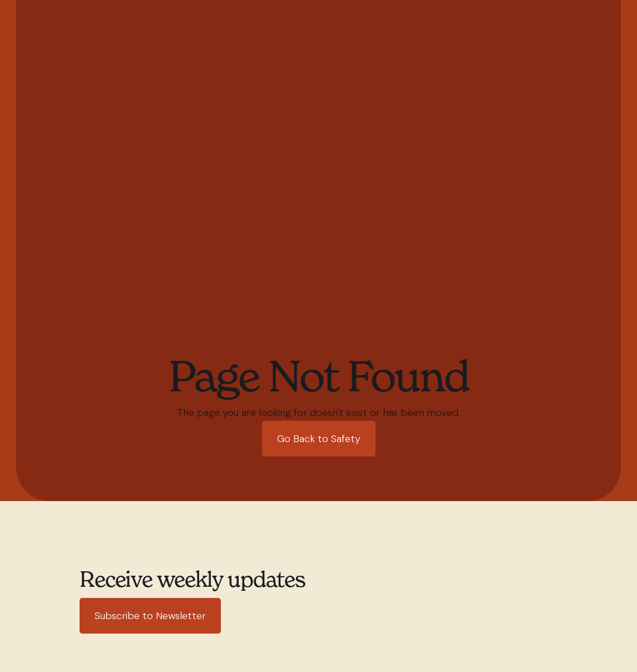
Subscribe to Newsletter (150, 616)
